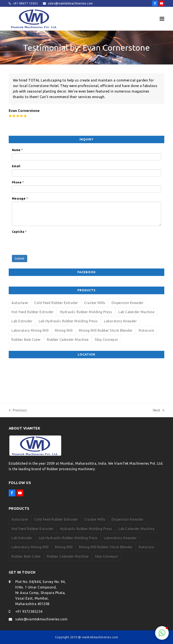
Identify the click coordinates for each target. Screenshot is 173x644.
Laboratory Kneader (120, 321)
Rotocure (146, 330)
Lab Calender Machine (136, 312)
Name (17, 150)
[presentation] (44, 243)
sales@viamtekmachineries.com (41, 619)
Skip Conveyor (106, 340)
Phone (18, 182)
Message (20, 198)
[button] (162, 19)
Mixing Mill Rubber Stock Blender (106, 330)
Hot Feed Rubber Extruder (33, 312)
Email (16, 166)
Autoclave (20, 303)
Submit (20, 258)
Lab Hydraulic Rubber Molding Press (68, 321)
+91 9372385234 (29, 611)
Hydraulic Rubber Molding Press (86, 312)
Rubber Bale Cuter (26, 340)
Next (159, 411)
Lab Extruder (22, 321)
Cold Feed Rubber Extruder (56, 303)
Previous (18, 411)
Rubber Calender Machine (68, 340)
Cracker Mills (95, 303)
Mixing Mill (64, 330)
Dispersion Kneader (128, 303)
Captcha (19, 232)
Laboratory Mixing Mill (30, 330)
